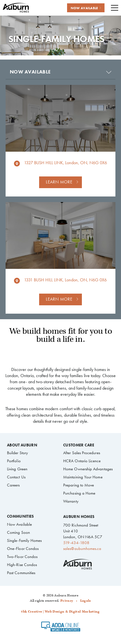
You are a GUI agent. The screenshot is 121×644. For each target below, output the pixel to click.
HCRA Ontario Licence (82, 461)
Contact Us (16, 477)
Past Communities (21, 573)
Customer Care (79, 445)
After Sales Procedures (82, 453)
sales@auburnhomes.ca (82, 549)
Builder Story (17, 453)
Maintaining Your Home (83, 477)
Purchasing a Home (79, 493)
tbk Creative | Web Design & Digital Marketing (60, 612)
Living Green (17, 469)
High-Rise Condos (22, 565)
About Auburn (22, 445)
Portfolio (14, 461)
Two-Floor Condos (22, 557)
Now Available (19, 524)
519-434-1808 (76, 543)
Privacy (67, 601)
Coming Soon (18, 532)
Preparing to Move (79, 485)
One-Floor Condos (23, 549)
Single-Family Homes (24, 540)
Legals (86, 601)
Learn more (59, 182)
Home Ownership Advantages (88, 469)
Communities (21, 517)
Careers (13, 485)
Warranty (71, 501)
